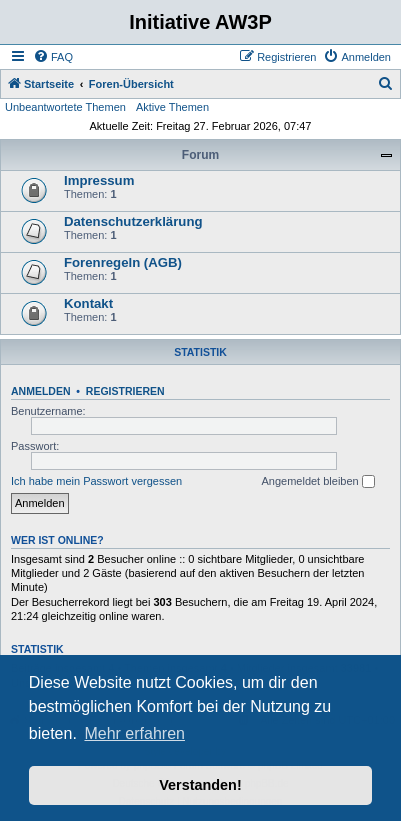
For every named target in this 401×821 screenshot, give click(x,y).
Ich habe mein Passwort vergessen (96, 481)
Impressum (99, 180)
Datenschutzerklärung (133, 221)
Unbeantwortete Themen (65, 107)
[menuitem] (53, 57)
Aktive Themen (172, 107)
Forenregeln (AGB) (123, 262)
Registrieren (125, 391)
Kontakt (88, 303)
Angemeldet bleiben (317, 482)
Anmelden (41, 391)
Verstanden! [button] (200, 785)
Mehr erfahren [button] (134, 733)
